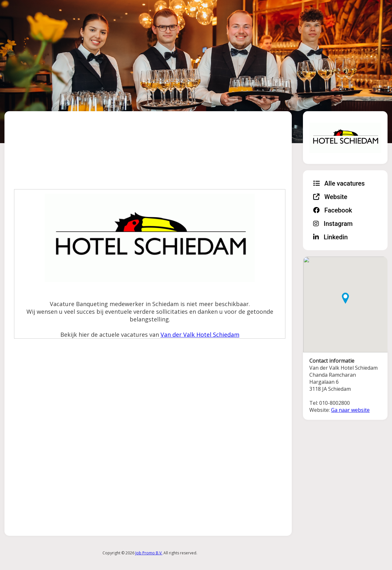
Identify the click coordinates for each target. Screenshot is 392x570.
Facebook (333, 210)
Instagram (333, 224)
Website (330, 197)
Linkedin (330, 237)
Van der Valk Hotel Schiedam (200, 335)
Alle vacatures (339, 183)
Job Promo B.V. (149, 553)
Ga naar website (350, 410)
